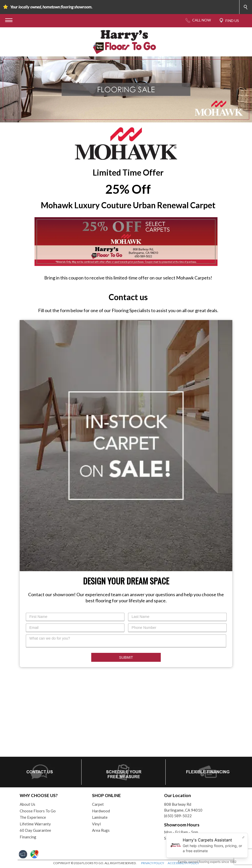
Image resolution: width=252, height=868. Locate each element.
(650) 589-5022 (178, 816)
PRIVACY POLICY (153, 863)
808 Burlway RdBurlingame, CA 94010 (183, 807)
